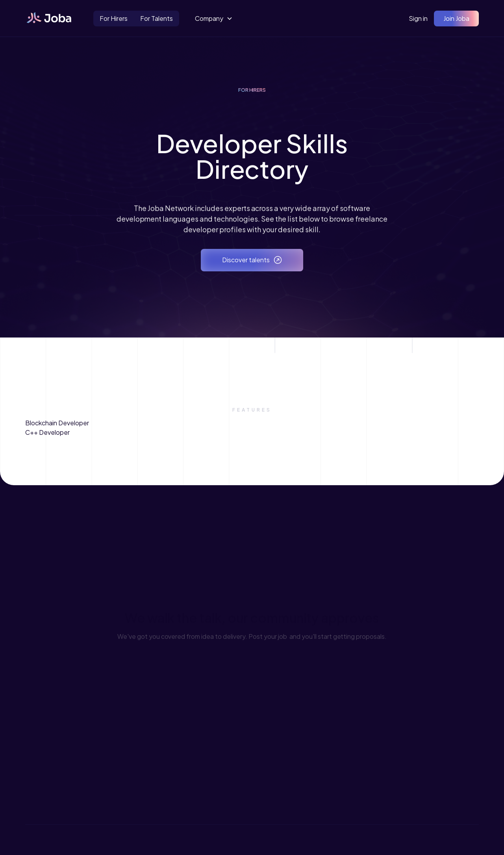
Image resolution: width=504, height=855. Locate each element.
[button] (214, 19)
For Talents (157, 18)
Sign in (418, 18)
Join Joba (456, 18)
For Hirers (114, 18)
